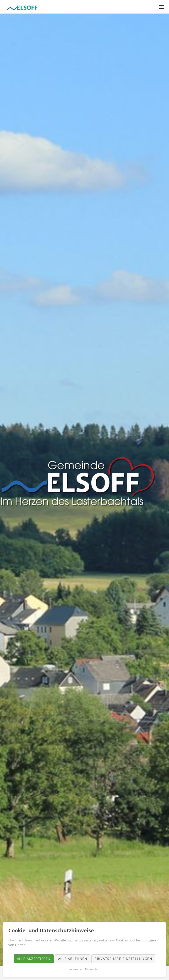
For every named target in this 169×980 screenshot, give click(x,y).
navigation (161, 7)
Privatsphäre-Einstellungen (123, 959)
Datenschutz (93, 969)
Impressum (76, 969)
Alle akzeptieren (34, 959)
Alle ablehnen (73, 959)
